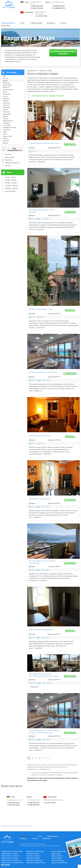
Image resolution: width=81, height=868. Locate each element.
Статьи (63, 23)
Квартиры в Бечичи (33, 856)
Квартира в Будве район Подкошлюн (41, 630)
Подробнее (41, 162)
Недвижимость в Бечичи (10, 856)
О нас (22, 23)
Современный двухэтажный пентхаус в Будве (44, 143)
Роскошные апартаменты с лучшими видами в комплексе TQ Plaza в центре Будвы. (44, 732)
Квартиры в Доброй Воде (36, 862)
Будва (50, 71)
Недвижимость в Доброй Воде (12, 862)
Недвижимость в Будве (10, 858)
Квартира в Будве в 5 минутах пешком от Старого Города (42, 562)
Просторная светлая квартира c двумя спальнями (41, 211)
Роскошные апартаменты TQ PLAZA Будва (43, 372)
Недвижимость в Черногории (12, 851)
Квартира (43, 71)
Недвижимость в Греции (10, 203)
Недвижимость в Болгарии (11, 201)
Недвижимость (8, 23)
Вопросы (51, 23)
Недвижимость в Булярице (11, 860)
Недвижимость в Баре (9, 854)
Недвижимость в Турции (10, 205)
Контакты (6, 25)
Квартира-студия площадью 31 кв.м (41, 309)
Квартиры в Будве (33, 858)
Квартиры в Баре (33, 854)
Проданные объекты (9, 196)
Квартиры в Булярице (34, 860)
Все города (12, 72)
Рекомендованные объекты (11, 199)
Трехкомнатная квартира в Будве (40, 499)
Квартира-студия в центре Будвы (40, 436)
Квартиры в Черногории (35, 851)
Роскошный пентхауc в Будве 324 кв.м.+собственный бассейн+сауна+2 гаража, (44, 675)
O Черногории (36, 23)
